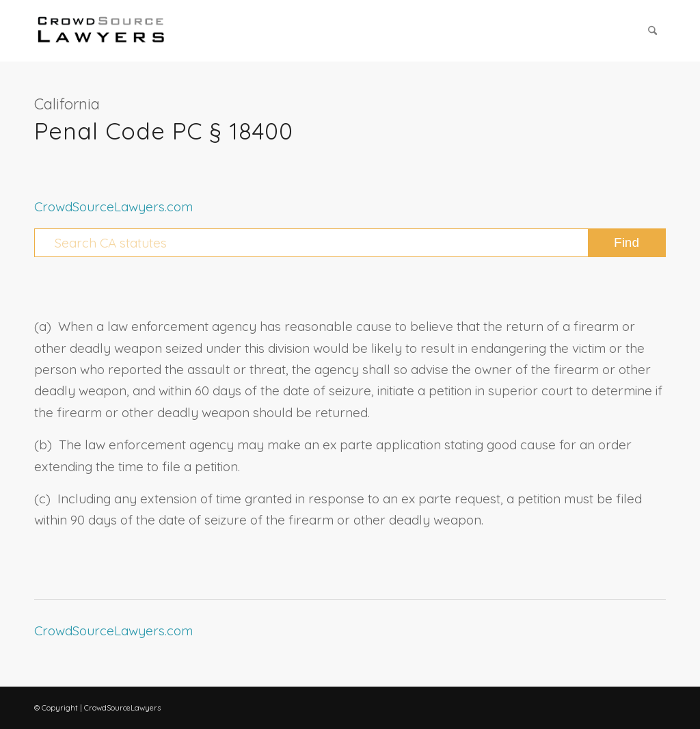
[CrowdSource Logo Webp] (101, 31)
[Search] (652, 31)
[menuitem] (652, 31)
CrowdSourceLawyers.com (113, 207)
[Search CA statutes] (350, 243)
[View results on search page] (627, 243)
